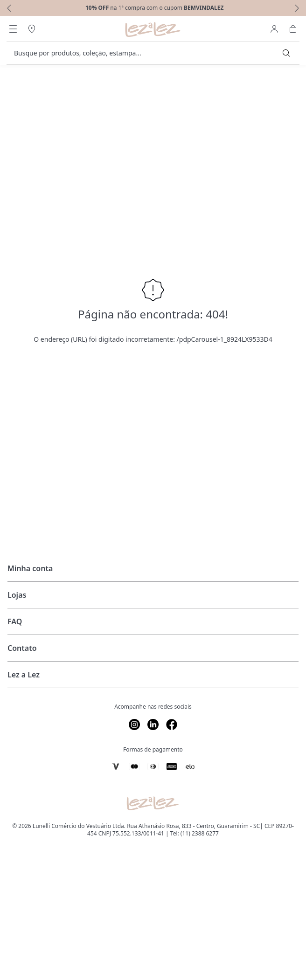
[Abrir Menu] (13, 29)
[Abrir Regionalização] (32, 29)
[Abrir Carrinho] (293, 29)
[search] (147, 53)
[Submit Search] (286, 53)
